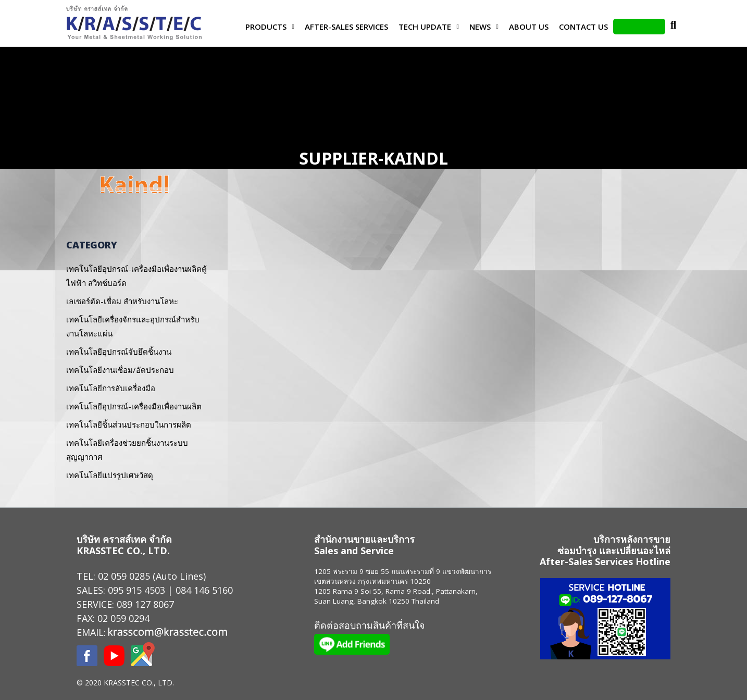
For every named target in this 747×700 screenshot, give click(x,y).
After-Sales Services (346, 27)
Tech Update (425, 27)
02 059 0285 (124, 576)
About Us (529, 27)
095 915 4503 (136, 590)
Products (266, 27)
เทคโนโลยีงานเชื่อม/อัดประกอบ (120, 370)
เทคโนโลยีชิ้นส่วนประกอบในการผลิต (129, 424)
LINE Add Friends (639, 27)
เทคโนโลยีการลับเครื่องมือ (111, 388)
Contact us (583, 27)
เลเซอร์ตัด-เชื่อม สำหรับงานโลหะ (122, 301)
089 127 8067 (145, 604)
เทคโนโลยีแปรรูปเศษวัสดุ (110, 475)
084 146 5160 (204, 590)
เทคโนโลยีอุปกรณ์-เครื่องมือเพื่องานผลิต (134, 406)
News (480, 27)
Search (673, 27)
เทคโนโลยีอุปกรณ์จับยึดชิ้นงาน (119, 352)
